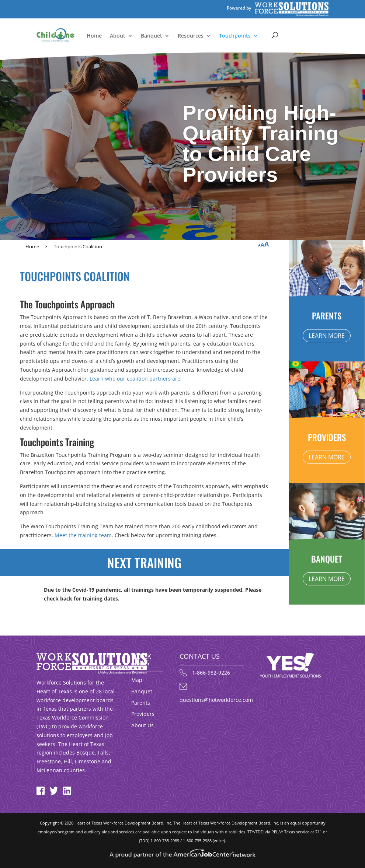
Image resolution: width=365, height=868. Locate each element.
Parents (141, 703)
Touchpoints (235, 36)
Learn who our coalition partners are (135, 379)
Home (94, 36)
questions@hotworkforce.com (216, 700)
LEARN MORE (327, 336)
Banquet (152, 36)
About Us (142, 725)
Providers (143, 714)
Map (137, 680)
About (118, 36)
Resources (191, 36)
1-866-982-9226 (211, 673)
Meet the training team (83, 535)
